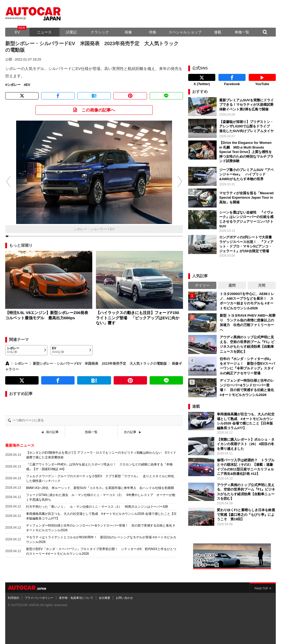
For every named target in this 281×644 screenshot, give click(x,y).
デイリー (202, 285)
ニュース (44, 32)
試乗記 (71, 32)
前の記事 (52, 432)
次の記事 (130, 432)
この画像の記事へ (98, 110)
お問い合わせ (124, 598)
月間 (262, 285)
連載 (218, 32)
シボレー (14, 85)
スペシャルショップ (185, 32)
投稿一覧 (91, 432)
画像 (128, 32)
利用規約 (14, 598)
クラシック (100, 32)
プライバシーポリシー (39, 598)
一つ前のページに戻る (28, 420)
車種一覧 (242, 32)
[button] (183, 181)
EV (17, 32)
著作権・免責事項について (76, 598)
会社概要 (105, 598)
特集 (153, 32)
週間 (232, 285)
